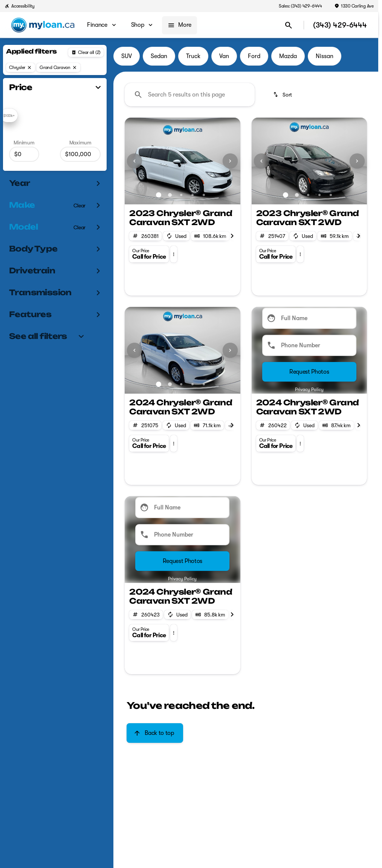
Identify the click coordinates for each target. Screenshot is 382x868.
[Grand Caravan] (58, 67)
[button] (133, 161)
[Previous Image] (134, 161)
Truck (193, 56)
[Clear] (80, 205)
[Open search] (289, 25)
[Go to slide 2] (170, 195)
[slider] (9, 115)
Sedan (159, 56)
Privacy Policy (309, 390)
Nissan (325, 56)
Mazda (288, 56)
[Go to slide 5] (204, 195)
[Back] (86, 52)
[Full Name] (309, 318)
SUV (127, 56)
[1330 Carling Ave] (354, 6)
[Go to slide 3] (181, 195)
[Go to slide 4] (193, 195)
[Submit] (309, 372)
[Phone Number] (309, 345)
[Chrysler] (21, 67)
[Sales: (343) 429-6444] (300, 6)
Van (224, 56)
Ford (254, 56)
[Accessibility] (20, 6)
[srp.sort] (283, 95)
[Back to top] (155, 733)
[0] (24, 154)
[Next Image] (230, 161)
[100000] (80, 154)
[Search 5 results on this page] (190, 95)
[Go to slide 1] (159, 195)
